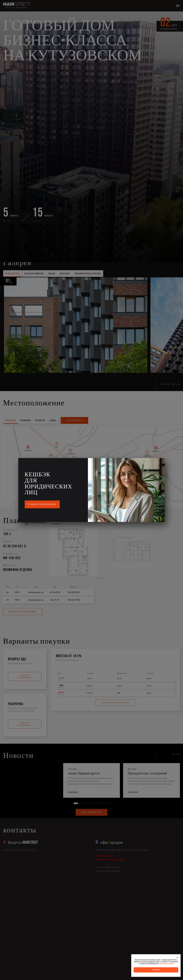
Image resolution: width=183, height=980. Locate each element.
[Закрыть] (177, 957)
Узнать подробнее (42, 504)
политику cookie (166, 964)
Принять (156, 970)
